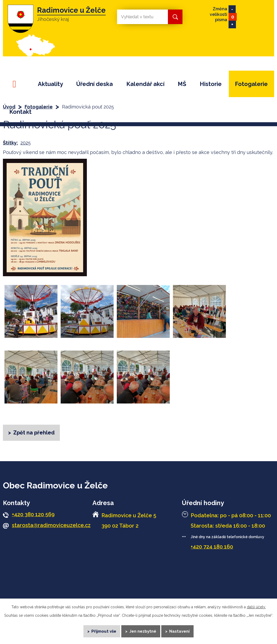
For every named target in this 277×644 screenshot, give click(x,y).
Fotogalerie (251, 84)
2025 (26, 143)
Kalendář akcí (145, 84)
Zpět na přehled (34, 433)
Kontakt (20, 112)
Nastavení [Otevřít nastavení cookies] (180, 631)
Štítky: (10, 143)
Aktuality (50, 84)
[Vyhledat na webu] (138, 17)
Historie (211, 84)
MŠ (182, 84)
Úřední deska (95, 84)
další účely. (256, 606)
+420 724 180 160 (212, 547)
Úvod (17, 84)
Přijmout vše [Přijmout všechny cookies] (104, 631)
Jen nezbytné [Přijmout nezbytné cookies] (143, 631)
